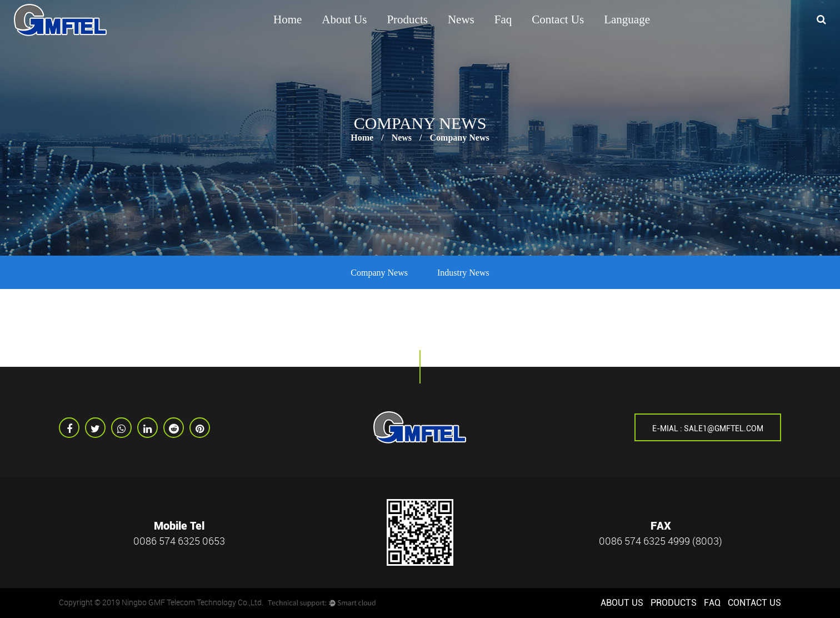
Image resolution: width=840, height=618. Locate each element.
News (461, 19)
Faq (503, 19)
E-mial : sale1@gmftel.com (708, 428)
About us (344, 19)
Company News (379, 273)
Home (287, 19)
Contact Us (558, 19)
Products (407, 19)
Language (627, 19)
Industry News (463, 273)
